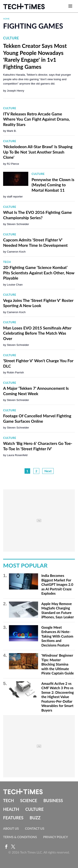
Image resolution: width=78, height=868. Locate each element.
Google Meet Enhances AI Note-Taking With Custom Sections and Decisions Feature (57, 636)
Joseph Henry (15, 91)
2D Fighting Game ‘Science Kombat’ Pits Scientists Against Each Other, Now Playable (39, 273)
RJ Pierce (13, 164)
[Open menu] (70, 6)
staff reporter (15, 197)
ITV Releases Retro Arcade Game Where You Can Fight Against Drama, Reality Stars (36, 119)
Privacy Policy (55, 837)
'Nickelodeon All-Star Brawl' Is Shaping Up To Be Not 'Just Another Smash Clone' (38, 152)
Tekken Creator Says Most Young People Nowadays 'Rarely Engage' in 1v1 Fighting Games (35, 56)
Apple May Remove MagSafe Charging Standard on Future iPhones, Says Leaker (58, 610)
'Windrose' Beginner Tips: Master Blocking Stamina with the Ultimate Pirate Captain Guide (58, 664)
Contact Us (35, 828)
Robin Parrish (15, 372)
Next (48, 471)
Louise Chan (15, 285)
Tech (7, 262)
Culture (11, 38)
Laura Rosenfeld (17, 455)
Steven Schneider (18, 224)
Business (53, 800)
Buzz (35, 818)
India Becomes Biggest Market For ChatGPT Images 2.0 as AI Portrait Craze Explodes (57, 584)
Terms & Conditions (20, 837)
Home (6, 19)
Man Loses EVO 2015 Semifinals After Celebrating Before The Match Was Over (37, 333)
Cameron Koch (16, 252)
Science (29, 800)
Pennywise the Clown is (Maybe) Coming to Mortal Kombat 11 (53, 185)
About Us (11, 828)
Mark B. (12, 131)
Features (13, 818)
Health (11, 809)
